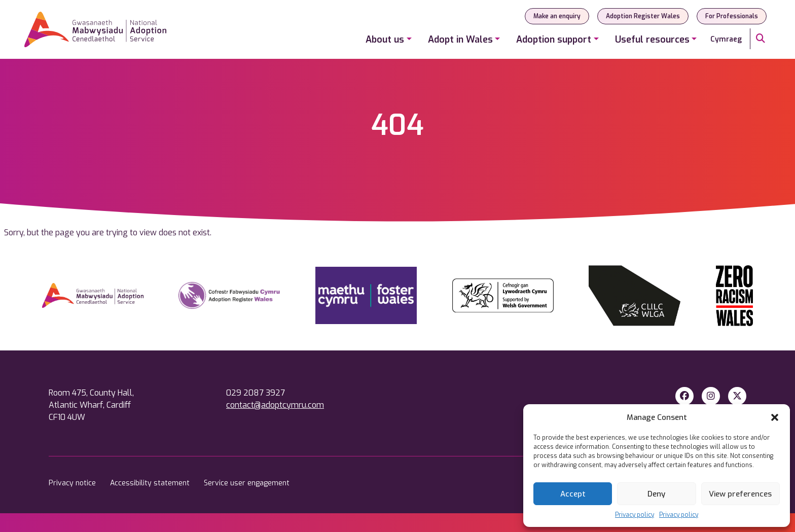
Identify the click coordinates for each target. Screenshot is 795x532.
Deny (656, 494)
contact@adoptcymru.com (275, 405)
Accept (573, 494)
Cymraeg (726, 39)
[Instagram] (711, 396)
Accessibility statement (151, 483)
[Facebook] (684, 396)
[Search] (761, 39)
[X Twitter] (737, 396)
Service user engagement (247, 483)
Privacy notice (73, 483)
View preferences (740, 494)
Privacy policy (635, 515)
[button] (775, 417)
